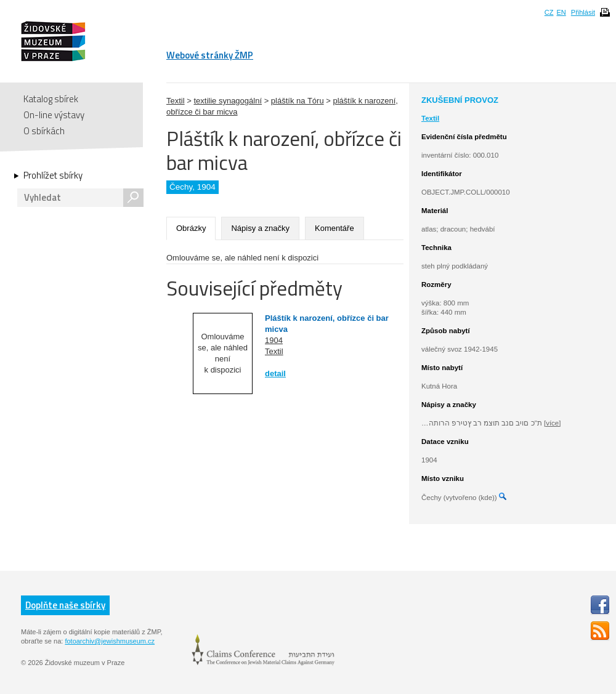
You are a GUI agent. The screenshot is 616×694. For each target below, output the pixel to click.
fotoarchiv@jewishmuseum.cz (110, 641)
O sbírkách (44, 131)
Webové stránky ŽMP (210, 55)
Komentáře (334, 228)
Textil (176, 101)
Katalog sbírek (51, 99)
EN (561, 12)
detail (275, 373)
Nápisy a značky (260, 228)
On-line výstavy (54, 115)
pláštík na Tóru (298, 101)
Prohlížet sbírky (53, 176)
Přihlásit (583, 12)
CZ (549, 12)
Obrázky (191, 228)
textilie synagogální (228, 101)
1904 (274, 340)
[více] (552, 423)
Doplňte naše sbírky (65, 605)
